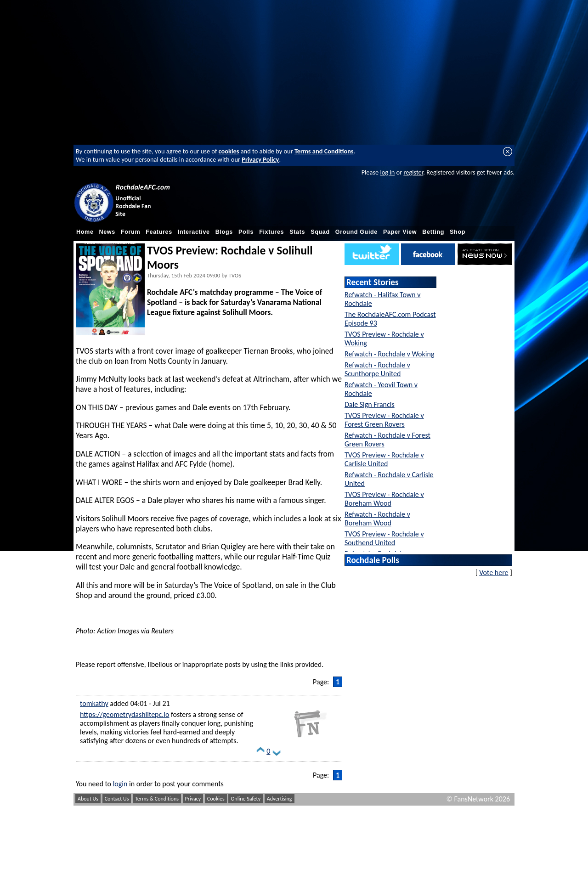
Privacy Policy (260, 159)
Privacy (193, 799)
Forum (130, 232)
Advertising (280, 799)
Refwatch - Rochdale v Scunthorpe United (377, 369)
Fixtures (271, 232)
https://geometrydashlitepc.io (124, 714)
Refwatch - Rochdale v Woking (389, 354)
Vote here (494, 573)
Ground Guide (356, 232)
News (107, 232)
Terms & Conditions (157, 799)
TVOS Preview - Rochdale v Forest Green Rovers (384, 420)
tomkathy (94, 703)
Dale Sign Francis (370, 404)
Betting (433, 232)
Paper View (400, 232)
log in (387, 172)
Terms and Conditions (324, 151)
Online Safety (246, 799)
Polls (246, 232)
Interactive (194, 232)
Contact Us (117, 799)
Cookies (216, 799)
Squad (320, 232)
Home (85, 232)
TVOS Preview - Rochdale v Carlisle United (384, 459)
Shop (458, 232)
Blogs (224, 232)
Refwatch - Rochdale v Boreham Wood (377, 519)
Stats (297, 232)
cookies (229, 151)
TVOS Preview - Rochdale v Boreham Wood (384, 499)
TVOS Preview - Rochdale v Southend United (384, 538)
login (120, 784)
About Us (88, 799)
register (413, 172)
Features (159, 232)
